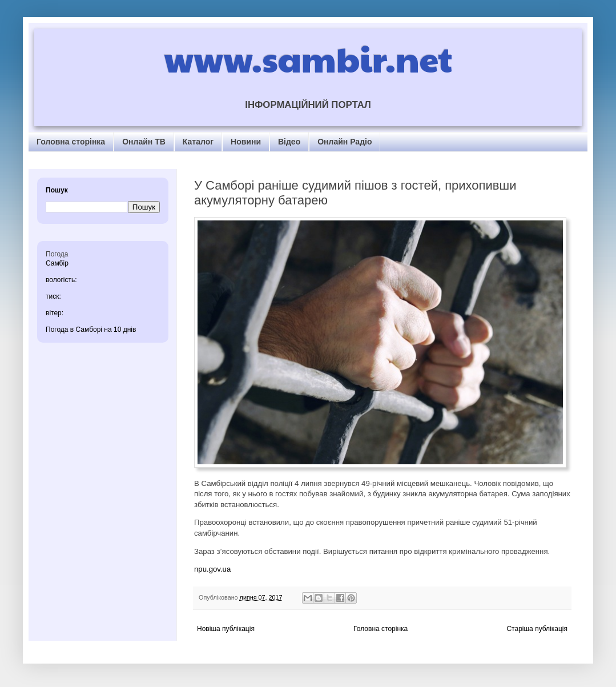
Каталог (198, 142)
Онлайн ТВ (144, 142)
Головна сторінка (71, 142)
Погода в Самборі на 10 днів (91, 330)
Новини (246, 142)
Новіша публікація (226, 629)
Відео (289, 142)
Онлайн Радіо (345, 142)
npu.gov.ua (212, 569)
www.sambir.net (308, 58)
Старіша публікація (537, 629)
